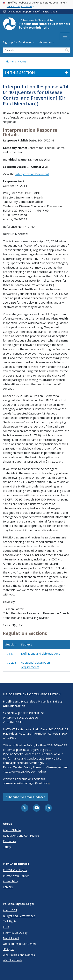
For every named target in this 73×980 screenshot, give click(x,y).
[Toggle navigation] (65, 36)
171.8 (9, 653)
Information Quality (15, 933)
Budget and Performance (19, 916)
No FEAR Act (11, 938)
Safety (7, 847)
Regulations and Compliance (21, 836)
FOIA (6, 927)
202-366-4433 (13, 722)
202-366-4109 (58, 729)
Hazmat (22, 61)
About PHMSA (12, 830)
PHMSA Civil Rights (15, 870)
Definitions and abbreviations (41, 653)
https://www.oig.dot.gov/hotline (24, 771)
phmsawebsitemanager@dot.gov (27, 783)
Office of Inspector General (20, 944)
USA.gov (8, 949)
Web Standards (12, 960)
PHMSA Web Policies (16, 876)
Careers (8, 887)
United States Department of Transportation (32, 12)
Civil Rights (10, 921)
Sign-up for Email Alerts (18, 42)
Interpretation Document (32, 174)
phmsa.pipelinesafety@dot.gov (29, 750)
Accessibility (10, 881)
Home (10, 61)
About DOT (10, 910)
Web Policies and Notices (19, 955)
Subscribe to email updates (26, 797)
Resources (10, 841)
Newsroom (46, 42)
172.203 (11, 662)
